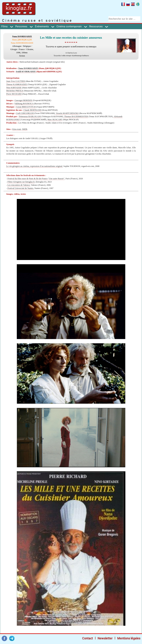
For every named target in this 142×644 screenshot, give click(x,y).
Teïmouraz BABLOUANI (30, 117)
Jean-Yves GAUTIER (16, 81)
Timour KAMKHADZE (17, 84)
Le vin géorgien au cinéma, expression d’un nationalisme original (34, 166)
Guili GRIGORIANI (25, 113)
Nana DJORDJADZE (22, 36)
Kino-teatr (17, 129)
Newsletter (105, 638)
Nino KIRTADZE (14, 88)
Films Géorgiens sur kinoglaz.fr (21, 182)
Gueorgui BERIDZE (23, 100)
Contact (87, 638)
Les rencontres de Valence (19, 185)
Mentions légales (129, 638)
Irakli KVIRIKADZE (26, 72)
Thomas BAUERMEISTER (76, 117)
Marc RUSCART (55, 120)
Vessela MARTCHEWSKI (67, 113)
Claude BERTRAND (32, 110)
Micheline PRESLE (15, 91)
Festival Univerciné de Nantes (20, 188)
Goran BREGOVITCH (26, 107)
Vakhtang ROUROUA (24, 104)
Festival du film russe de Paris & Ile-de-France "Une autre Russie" (36, 179)
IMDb (25, 129)
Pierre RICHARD (14, 94)
